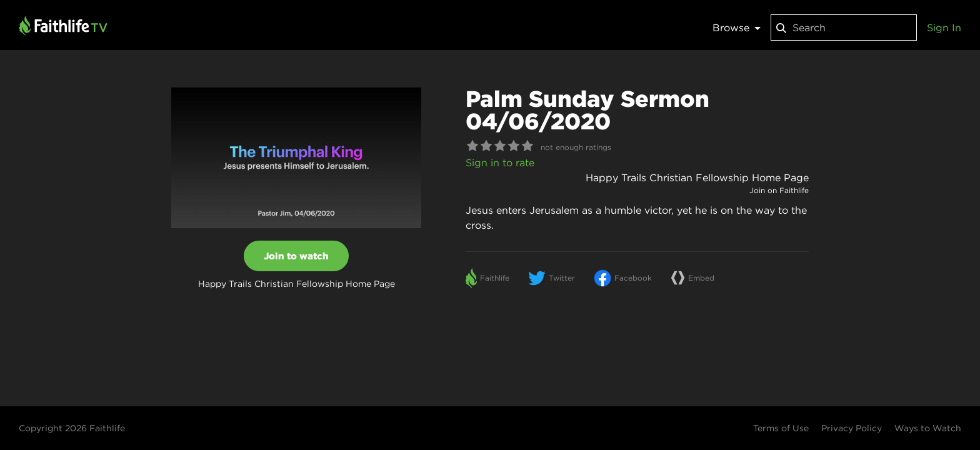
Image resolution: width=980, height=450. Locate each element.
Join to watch (296, 256)
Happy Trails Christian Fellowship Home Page (697, 177)
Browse (737, 27)
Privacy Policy (852, 428)
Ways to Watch (928, 428)
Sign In (944, 27)
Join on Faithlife (779, 190)
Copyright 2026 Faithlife (72, 428)
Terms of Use (781, 428)
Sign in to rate (500, 162)
